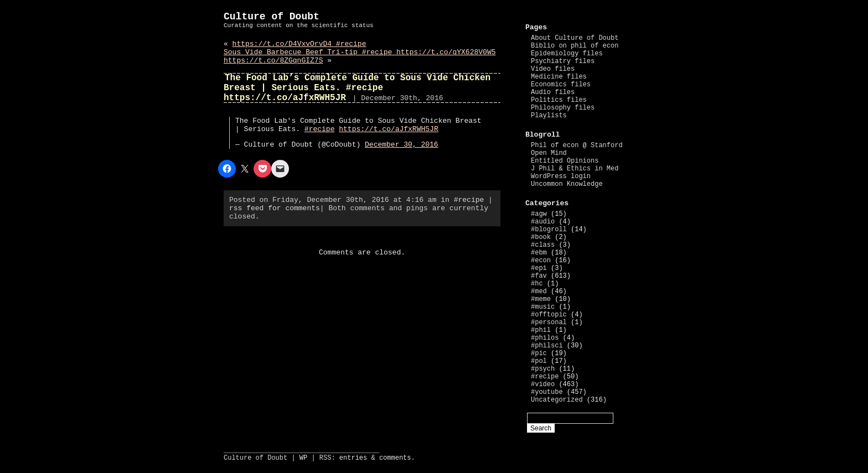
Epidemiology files (567, 54)
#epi (539, 268)
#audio (543, 222)
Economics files (561, 85)
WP (303, 458)
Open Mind (549, 153)
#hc (537, 284)
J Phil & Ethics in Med (575, 169)
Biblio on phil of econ (575, 46)
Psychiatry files (563, 61)
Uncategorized (557, 400)
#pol (539, 361)
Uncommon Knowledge (567, 184)
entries (353, 458)
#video (543, 384)
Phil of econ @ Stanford (577, 145)
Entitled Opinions (565, 161)
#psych (543, 369)
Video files (553, 69)
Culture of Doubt (272, 17)
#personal (549, 323)
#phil (541, 330)
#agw (539, 214)
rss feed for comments (275, 208)
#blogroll (549, 230)
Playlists (549, 116)
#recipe (320, 129)
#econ (541, 261)
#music (543, 307)
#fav (539, 276)
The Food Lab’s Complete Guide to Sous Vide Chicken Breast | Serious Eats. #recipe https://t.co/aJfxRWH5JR (357, 88)
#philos (545, 338)
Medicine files (559, 77)
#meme (541, 299)
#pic (539, 354)
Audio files (553, 92)
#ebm (539, 253)
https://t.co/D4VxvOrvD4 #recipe (299, 44)
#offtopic (549, 315)
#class (543, 245)
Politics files (559, 100)
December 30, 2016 (402, 145)
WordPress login (561, 176)
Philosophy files (563, 108)
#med (539, 292)
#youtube (547, 392)
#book (541, 237)
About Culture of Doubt (575, 38)
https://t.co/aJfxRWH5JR (388, 129)
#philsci (547, 346)
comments (395, 458)
